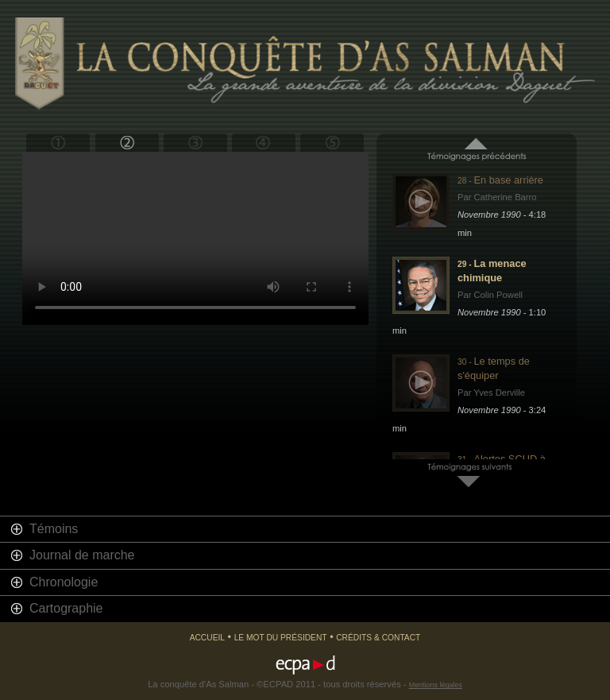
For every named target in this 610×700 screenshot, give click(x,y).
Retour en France (263, 143)
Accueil (207, 638)
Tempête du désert (195, 143)
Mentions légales (436, 685)
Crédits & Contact (378, 638)
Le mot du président (281, 638)
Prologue (58, 143)
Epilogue (332, 143)
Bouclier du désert (127, 143)
